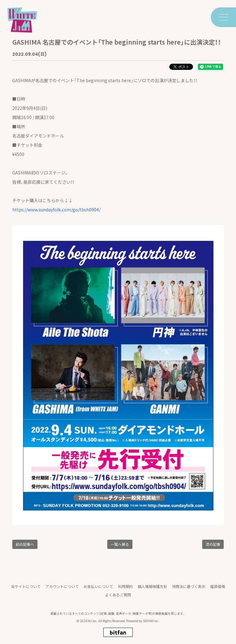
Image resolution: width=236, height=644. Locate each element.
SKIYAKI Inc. (151, 624)
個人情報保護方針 (152, 589)
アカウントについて (62, 589)
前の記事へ (25, 544)
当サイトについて (26, 589)
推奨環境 (218, 589)
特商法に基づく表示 (189, 589)
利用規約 (125, 589)
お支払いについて (98, 589)
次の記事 (213, 544)
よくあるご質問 (118, 597)
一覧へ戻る (120, 544)
